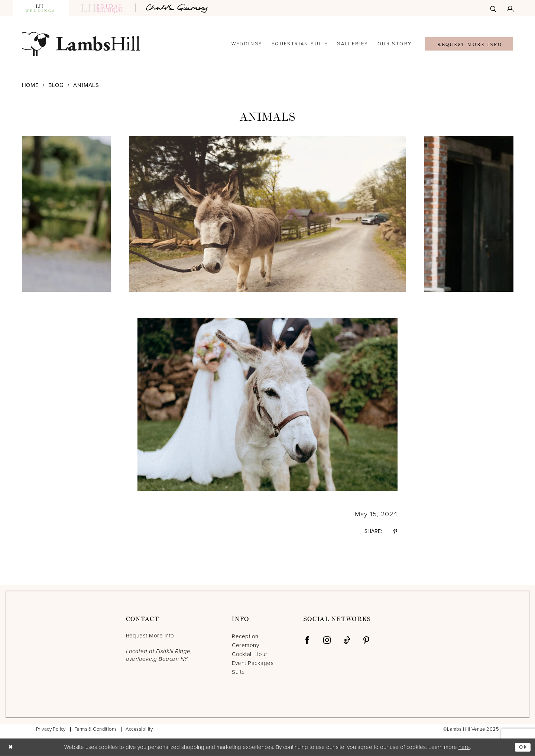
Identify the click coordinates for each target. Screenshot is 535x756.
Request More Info (469, 44)
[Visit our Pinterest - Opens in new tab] (366, 640)
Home (31, 85)
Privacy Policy (51, 729)
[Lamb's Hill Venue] (81, 44)
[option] (267, 214)
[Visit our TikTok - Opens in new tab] (347, 640)
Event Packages (253, 663)
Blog (56, 85)
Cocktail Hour (249, 654)
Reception (245, 636)
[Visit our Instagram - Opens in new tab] (327, 640)
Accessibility (139, 729)
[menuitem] (493, 8)
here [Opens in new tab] (464, 747)
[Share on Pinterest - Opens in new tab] (395, 532)
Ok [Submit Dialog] (522, 747)
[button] (510, 8)
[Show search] (493, 8)
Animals (86, 85)
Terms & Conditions (96, 729)
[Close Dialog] (12, 747)
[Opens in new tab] (178, 8)
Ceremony (245, 645)
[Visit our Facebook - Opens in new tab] (307, 640)
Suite (238, 672)
